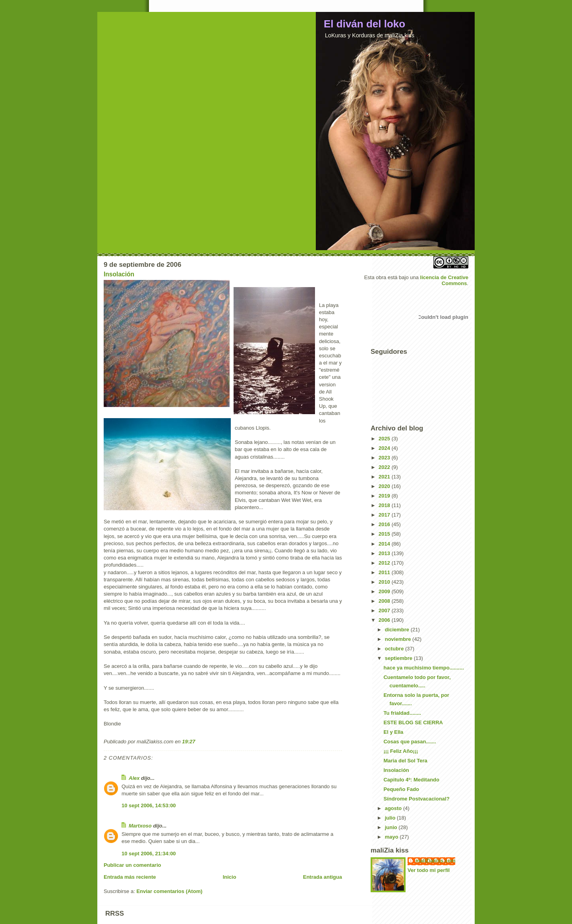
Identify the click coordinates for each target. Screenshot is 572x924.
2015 (385, 534)
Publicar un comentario (132, 865)
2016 (385, 524)
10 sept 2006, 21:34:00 (149, 854)
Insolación (119, 274)
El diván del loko (364, 24)
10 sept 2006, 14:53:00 (149, 805)
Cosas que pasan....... (410, 742)
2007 (385, 611)
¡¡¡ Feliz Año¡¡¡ (401, 751)
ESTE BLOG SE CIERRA (413, 722)
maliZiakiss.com (435, 861)
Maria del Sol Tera (405, 761)
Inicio (230, 877)
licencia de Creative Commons (444, 280)
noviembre (399, 639)
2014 (385, 544)
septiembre (399, 658)
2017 (385, 515)
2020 (385, 486)
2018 (385, 505)
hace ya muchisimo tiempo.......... (423, 668)
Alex (134, 778)
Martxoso (140, 826)
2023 (385, 458)
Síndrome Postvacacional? (416, 799)
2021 (385, 477)
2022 (385, 467)
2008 (385, 601)
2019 (385, 496)
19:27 (188, 742)
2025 (385, 439)
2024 (385, 448)
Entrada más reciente (130, 877)
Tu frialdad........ (402, 713)
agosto (394, 808)
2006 (385, 620)
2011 (385, 572)
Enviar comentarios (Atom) (169, 891)
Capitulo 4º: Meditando (411, 780)
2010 (385, 582)
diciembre (398, 630)
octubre (395, 649)
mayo (392, 837)
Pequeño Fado (401, 789)
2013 (385, 553)
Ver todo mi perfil (429, 870)
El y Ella (393, 732)
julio (391, 818)
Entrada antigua (323, 877)
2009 (385, 591)
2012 (385, 563)
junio (392, 827)
